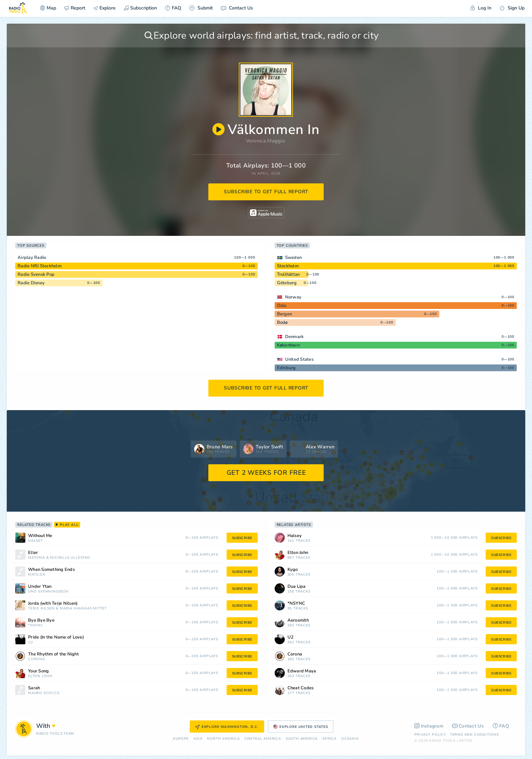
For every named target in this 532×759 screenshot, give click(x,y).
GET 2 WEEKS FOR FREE (266, 473)
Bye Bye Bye (41, 620)
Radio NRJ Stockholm (40, 266)
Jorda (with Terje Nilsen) (53, 604)
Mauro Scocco (44, 693)
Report (75, 8)
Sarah (34, 688)
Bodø (282, 322)
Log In (481, 8)
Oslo (282, 306)
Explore (105, 8)
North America (223, 739)
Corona (37, 659)
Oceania (350, 739)
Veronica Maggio (265, 141)
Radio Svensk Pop (36, 274)
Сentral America (263, 739)
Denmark (295, 337)
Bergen (285, 314)
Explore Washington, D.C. (227, 727)
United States (299, 359)
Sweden (294, 258)
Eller (33, 553)
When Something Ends (51, 570)
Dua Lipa (297, 587)
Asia (198, 739)
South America (302, 739)
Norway (293, 297)
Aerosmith (298, 620)
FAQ (173, 8)
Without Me (40, 536)
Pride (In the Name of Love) (56, 637)
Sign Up (512, 8)
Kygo (293, 570)
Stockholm (288, 266)
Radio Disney (31, 283)
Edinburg (286, 368)
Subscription (140, 8)
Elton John (40, 676)
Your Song (38, 671)
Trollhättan (288, 274)
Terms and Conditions (475, 735)
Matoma (37, 558)
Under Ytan (40, 587)
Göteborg (287, 283)
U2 (31, 642)
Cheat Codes (301, 688)
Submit (201, 8)
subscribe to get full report (266, 192)
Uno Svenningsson (48, 592)
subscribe (242, 538)
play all (67, 525)
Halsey (36, 541)
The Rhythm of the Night (53, 654)
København (288, 345)
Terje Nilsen (41, 609)
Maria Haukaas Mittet (83, 609)
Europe (181, 739)
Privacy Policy (430, 735)
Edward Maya (302, 671)
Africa (329, 739)
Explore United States (301, 727)
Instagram (429, 726)
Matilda (37, 575)
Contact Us (237, 8)
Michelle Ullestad (70, 558)
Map (48, 8)
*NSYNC (36, 626)
